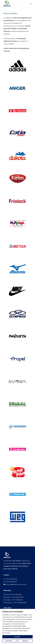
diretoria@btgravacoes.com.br (15, 584)
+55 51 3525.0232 (10, 582)
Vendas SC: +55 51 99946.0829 (15, 603)
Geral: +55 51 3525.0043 (13, 595)
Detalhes (9, 641)
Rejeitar (25, 641)
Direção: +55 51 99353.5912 (14, 597)
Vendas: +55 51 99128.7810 (13, 600)
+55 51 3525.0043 (10, 579)
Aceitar (18, 637)
